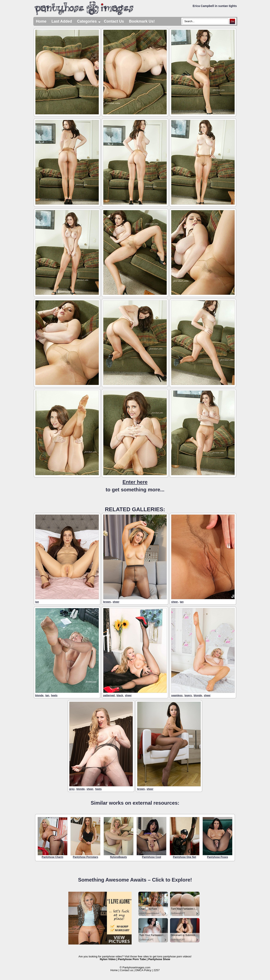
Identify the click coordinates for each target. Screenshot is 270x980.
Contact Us (114, 21)
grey (72, 789)
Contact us (127, 970)
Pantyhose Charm (53, 838)
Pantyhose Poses (217, 838)
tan (37, 602)
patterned (109, 695)
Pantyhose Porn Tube (132, 959)
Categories (89, 21)
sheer (116, 602)
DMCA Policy (143, 970)
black (120, 695)
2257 (157, 970)
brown (107, 602)
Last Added (62, 21)
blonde (39, 695)
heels (54, 695)
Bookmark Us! (142, 21)
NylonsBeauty (119, 838)
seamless (177, 695)
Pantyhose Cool (151, 838)
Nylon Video (108, 959)
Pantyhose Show (159, 959)
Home (41, 21)
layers (188, 695)
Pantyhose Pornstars (85, 838)
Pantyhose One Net (185, 838)
